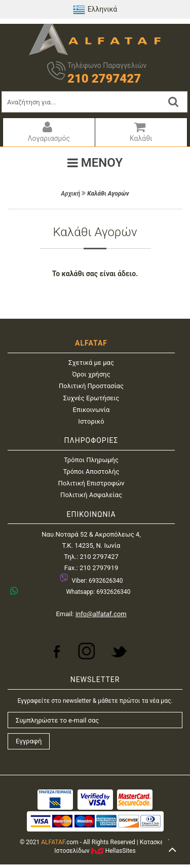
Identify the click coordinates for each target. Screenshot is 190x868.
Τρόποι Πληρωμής (91, 460)
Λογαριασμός (48, 131)
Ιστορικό (91, 421)
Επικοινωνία (91, 410)
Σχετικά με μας (91, 363)
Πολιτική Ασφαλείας (91, 495)
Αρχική (70, 194)
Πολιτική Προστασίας (91, 386)
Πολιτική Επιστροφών (91, 483)
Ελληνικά (95, 10)
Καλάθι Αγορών (108, 194)
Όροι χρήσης (91, 374)
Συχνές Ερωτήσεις (91, 398)
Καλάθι (140, 131)
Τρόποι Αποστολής (91, 471)
